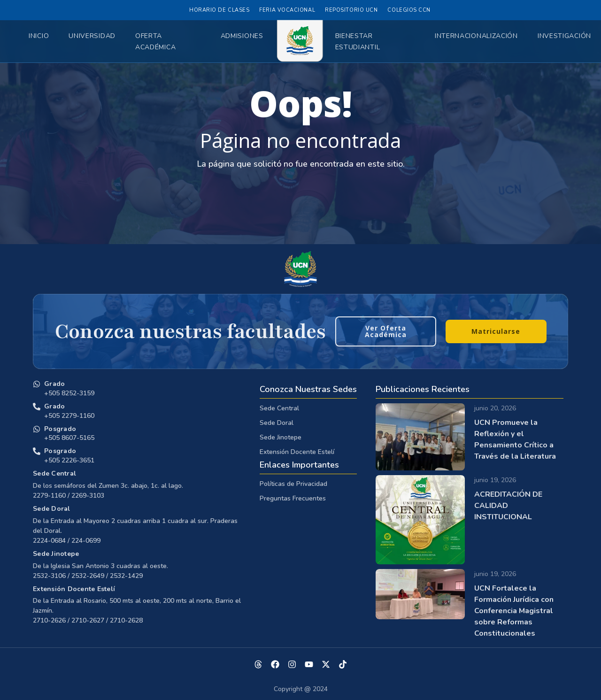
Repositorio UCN (351, 10)
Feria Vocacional (287, 10)
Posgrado (60, 429)
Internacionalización (476, 36)
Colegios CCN (409, 10)
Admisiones (242, 36)
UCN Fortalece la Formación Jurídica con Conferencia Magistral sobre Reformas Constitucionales (514, 611)
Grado (54, 384)
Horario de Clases (219, 10)
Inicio (39, 36)
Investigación (564, 36)
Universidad (92, 36)
